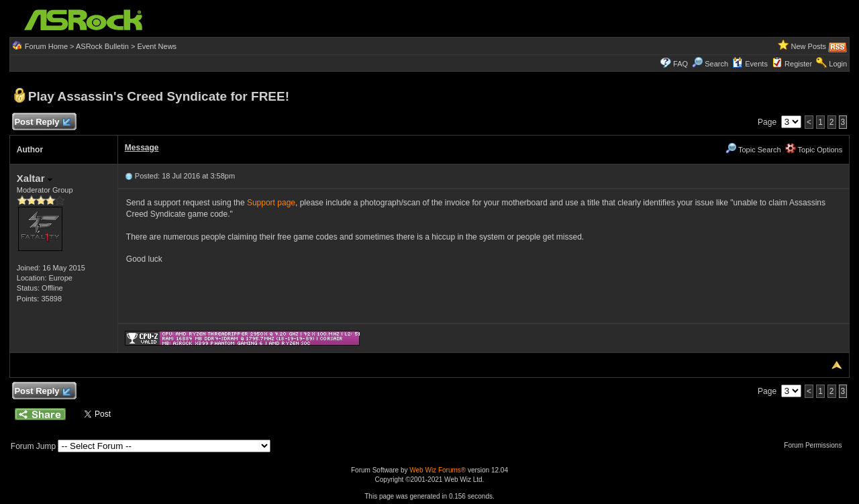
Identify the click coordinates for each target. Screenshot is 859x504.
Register (798, 64)
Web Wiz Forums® (438, 470)
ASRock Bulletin (102, 46)
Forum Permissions (816, 445)
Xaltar (35, 178)
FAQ (680, 64)
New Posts (809, 46)
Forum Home (46, 46)
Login (838, 64)
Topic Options (814, 150)
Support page (271, 203)
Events (750, 64)
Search (716, 64)
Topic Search (753, 150)
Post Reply (42, 122)
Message (142, 148)
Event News (157, 46)
